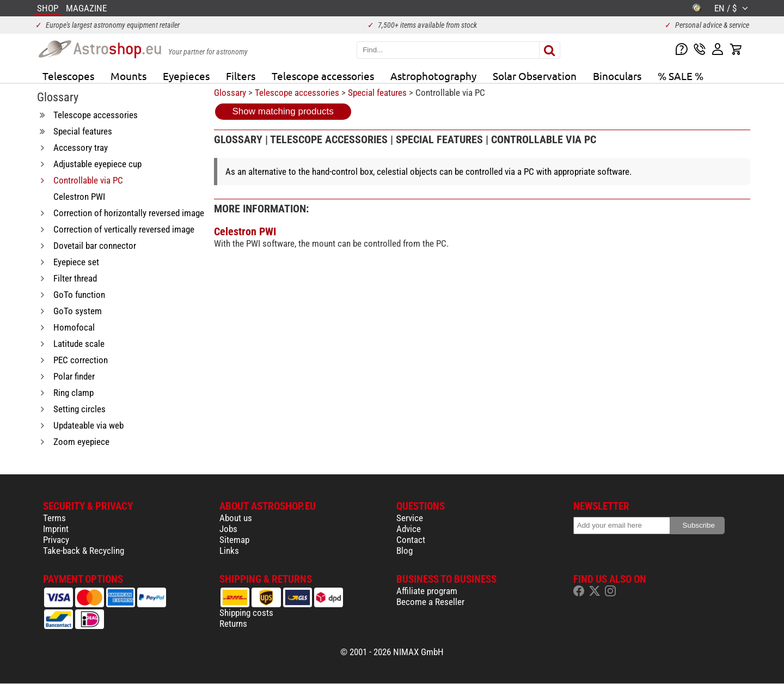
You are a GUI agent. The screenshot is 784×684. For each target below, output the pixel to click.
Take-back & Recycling (84, 551)
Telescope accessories (323, 76)
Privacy (56, 540)
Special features (377, 93)
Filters (241, 76)
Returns (233, 624)
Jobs (228, 529)
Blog (405, 551)
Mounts (128, 76)
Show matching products (283, 111)
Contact (411, 540)
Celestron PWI (245, 231)
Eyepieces (186, 76)
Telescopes (68, 76)
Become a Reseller (430, 602)
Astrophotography (433, 76)
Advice (409, 529)
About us (236, 518)
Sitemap (234, 540)
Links (229, 551)
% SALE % (681, 76)
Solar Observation (535, 76)
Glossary (230, 93)
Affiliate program (427, 591)
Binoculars (617, 76)
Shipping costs (246, 613)
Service (410, 518)
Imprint (56, 529)
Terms (54, 518)
